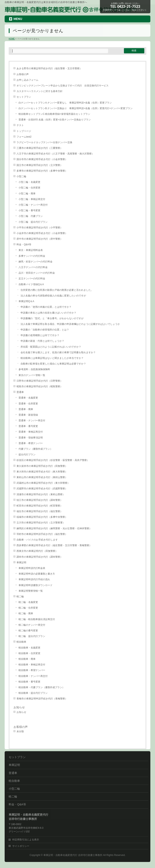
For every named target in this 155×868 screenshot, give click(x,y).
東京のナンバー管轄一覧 (32, 375)
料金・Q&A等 (24, 244)
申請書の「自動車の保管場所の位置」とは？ (45, 330)
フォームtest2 (24, 137)
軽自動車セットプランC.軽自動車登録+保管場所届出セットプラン (54, 114)
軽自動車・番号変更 (29, 682)
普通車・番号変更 (28, 426)
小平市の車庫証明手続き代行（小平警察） (40, 228)
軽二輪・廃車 (26, 613)
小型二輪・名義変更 (29, 182)
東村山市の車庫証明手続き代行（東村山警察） (42, 477)
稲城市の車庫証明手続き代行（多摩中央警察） (42, 517)
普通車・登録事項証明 (31, 438)
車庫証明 (21, 562)
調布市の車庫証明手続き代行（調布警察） (40, 557)
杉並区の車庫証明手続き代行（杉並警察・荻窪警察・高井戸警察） (53, 460)
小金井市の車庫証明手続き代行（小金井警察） (42, 233)
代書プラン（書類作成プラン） (36, 449)
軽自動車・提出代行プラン (33, 693)
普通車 (20, 392)
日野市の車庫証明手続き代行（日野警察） (40, 381)
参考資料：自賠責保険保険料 (34, 369)
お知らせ (19, 707)
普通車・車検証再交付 (31, 432)
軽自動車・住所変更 (29, 653)
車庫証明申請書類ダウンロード (36, 585)
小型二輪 (21, 176)
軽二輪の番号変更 (28, 631)
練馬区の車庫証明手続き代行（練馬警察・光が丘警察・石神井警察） (54, 528)
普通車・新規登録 (28, 415)
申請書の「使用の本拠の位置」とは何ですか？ (46, 307)
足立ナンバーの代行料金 (32, 279)
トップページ (24, 131)
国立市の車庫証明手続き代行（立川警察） (40, 165)
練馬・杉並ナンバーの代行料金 (36, 262)
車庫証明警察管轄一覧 (31, 591)
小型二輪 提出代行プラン (33, 222)
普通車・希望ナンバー (31, 443)
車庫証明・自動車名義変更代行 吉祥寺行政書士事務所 (73, 855)
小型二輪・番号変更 (29, 210)
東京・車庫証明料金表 (31, 250)
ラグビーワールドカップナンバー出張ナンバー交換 (44, 142)
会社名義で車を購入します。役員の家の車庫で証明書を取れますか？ (58, 352)
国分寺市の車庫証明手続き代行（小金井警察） (42, 159)
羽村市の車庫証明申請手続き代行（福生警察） (42, 534)
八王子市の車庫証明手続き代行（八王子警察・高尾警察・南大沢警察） (55, 154)
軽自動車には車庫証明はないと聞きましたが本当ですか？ (52, 358)
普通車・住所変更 (28, 404)
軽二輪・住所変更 (28, 608)
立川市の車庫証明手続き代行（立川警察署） (41, 523)
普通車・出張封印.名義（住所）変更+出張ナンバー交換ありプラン (55, 120)
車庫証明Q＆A (26, 301)
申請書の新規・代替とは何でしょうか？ (42, 341)
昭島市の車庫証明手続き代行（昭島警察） (40, 386)
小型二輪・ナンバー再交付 (33, 205)
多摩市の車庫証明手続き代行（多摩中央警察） (42, 171)
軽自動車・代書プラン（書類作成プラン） (42, 687)
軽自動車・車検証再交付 (32, 665)
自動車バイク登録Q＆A (31, 284)
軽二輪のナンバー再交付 (32, 625)
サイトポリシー (21, 846)
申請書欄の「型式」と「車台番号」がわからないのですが (52, 318)
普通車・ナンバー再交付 (32, 421)
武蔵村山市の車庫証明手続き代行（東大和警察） (43, 483)
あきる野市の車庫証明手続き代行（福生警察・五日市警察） (49, 68)
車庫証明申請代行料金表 (32, 568)
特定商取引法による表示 (26, 840)
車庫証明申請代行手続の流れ (34, 579)
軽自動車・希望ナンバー (32, 670)
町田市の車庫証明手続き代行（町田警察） (40, 506)
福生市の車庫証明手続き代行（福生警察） (40, 511)
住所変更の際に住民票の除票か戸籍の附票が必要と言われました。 (57, 290)
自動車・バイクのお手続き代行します (37, 540)
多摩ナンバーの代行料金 (32, 256)
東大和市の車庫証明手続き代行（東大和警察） (42, 472)
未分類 (20, 731)
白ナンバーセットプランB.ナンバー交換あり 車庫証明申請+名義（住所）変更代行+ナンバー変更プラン (76, 108)
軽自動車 (21, 642)
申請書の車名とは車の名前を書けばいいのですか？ (48, 313)
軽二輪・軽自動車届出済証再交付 (37, 619)
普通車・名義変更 (28, 398)
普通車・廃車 (26, 409)
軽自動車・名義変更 (29, 648)
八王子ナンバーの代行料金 (33, 267)
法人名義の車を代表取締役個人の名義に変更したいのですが (53, 296)
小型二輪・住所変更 (29, 188)
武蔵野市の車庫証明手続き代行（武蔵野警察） (42, 489)
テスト (20, 125)
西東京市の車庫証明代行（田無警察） (37, 551)
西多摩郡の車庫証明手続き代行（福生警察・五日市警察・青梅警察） (54, 545)
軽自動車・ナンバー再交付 (33, 676)
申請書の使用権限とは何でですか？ (40, 335)
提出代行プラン (27, 455)
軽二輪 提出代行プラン (32, 636)
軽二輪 (20, 597)
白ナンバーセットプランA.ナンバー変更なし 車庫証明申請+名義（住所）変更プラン (65, 103)
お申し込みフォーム (27, 80)
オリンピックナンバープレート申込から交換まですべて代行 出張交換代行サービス (63, 86)
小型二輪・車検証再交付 (32, 199)
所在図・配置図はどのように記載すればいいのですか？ (51, 347)
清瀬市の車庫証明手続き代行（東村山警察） (41, 494)
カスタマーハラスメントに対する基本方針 (40, 91)
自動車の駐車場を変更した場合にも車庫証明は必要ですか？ (53, 364)
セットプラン (24, 97)
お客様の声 (23, 74)
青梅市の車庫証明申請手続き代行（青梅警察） (42, 699)
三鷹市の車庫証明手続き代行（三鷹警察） (40, 148)
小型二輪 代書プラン (31, 216)
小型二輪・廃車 (27, 194)
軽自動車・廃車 (27, 659)
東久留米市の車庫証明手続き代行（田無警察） (42, 466)
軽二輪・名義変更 (28, 602)
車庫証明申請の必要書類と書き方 (37, 574)
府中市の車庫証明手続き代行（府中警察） (40, 239)
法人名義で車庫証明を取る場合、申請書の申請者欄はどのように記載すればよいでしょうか (70, 324)
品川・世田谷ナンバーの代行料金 (37, 273)
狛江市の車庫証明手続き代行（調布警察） (40, 500)
